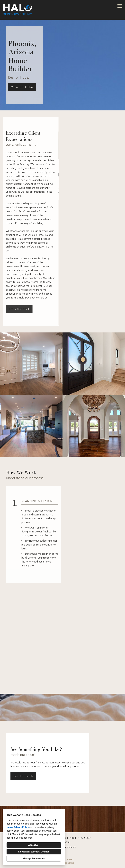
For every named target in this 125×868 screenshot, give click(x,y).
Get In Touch (23, 776)
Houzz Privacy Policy (18, 827)
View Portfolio (22, 87)
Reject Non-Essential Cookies (34, 852)
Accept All (34, 845)
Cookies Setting (67, 863)
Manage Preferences (34, 859)
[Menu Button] (120, 6)
